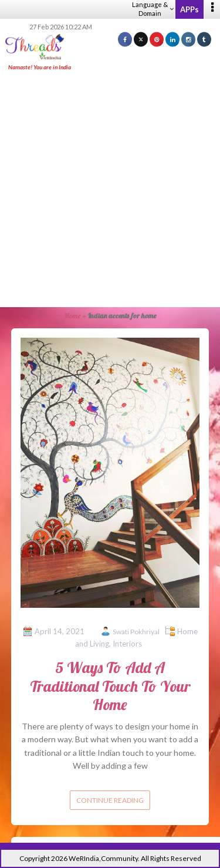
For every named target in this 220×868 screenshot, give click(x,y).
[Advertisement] (110, 190)
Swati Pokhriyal (136, 632)
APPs (189, 9)
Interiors (127, 644)
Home (72, 316)
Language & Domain (153, 9)
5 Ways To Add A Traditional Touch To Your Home (110, 686)
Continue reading (110, 800)
